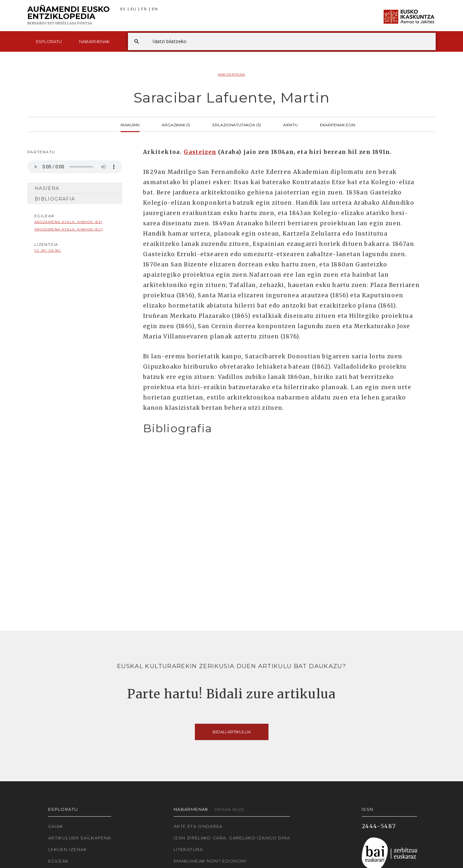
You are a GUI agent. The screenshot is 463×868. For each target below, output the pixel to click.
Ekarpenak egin (338, 124)
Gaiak (56, 826)
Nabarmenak (94, 41)
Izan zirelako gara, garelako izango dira (232, 838)
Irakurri (130, 124)
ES (123, 9)
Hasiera (47, 188)
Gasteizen (200, 152)
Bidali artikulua (232, 732)
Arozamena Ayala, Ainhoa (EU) (69, 229)
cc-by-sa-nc (48, 251)
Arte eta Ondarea (198, 826)
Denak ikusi (230, 809)
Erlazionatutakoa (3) (237, 124)
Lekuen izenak (68, 849)
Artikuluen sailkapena (80, 838)
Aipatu (291, 124)
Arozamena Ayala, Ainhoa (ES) (68, 222)
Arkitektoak (232, 74)
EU (134, 9)
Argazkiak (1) (176, 124)
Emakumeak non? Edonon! (210, 861)
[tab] (284, 429)
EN (155, 9)
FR (144, 9)
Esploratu (49, 41)
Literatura (188, 849)
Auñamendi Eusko (68, 16)
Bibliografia (55, 199)
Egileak (59, 861)
